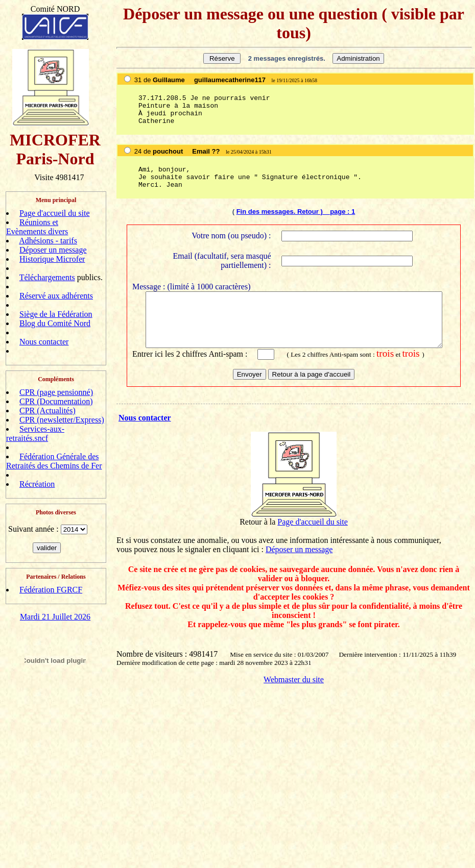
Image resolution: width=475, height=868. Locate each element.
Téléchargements (47, 277)
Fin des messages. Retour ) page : (294, 212)
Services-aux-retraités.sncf (35, 433)
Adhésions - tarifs (48, 241)
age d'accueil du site (315, 529)
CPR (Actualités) (47, 411)
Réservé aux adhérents (56, 296)
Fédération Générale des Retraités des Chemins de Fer (54, 461)
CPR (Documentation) (56, 401)
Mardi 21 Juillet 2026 (55, 617)
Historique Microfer (52, 259)
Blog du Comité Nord (55, 323)
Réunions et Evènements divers (37, 227)
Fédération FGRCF (51, 590)
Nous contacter (44, 342)
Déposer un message (53, 250)
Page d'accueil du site (55, 213)
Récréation (37, 484)
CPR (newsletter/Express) (62, 420)
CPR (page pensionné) (56, 392)
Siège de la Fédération (56, 314)
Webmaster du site (294, 687)
